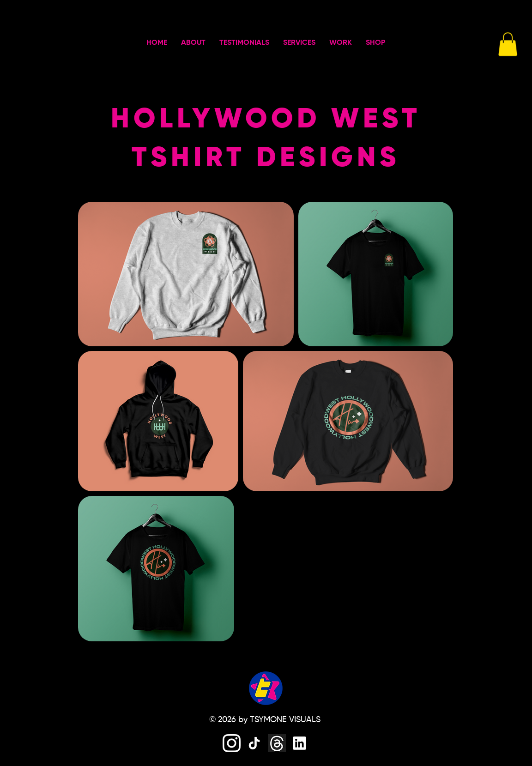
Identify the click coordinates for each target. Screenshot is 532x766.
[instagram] (232, 743)
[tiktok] (254, 743)
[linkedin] (299, 743)
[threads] (277, 743)
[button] (508, 44)
